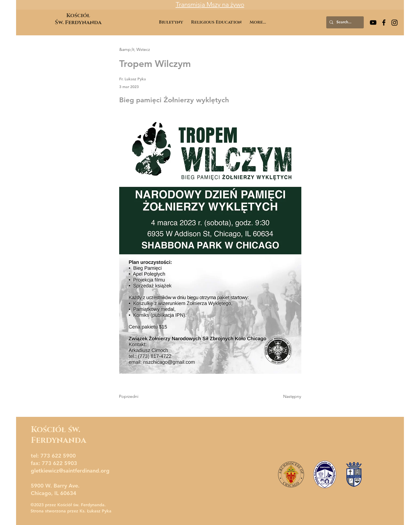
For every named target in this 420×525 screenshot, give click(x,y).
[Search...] (344, 22)
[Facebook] (384, 22)
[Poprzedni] (137, 396)
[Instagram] (395, 22)
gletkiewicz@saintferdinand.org (70, 471)
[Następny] (288, 396)
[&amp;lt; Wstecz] (137, 50)
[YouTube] (373, 22)
